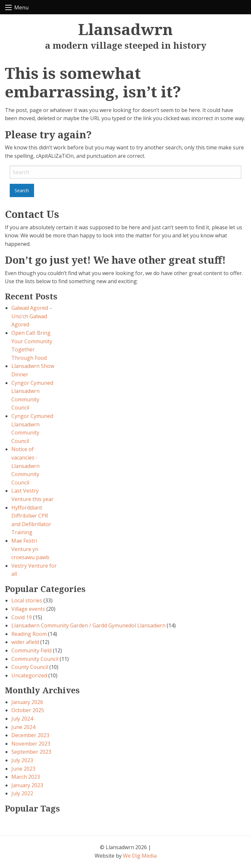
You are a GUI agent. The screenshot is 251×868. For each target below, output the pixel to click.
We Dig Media (140, 856)
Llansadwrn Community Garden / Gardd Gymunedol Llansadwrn (88, 625)
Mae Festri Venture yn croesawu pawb (30, 549)
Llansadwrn (125, 29)
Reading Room (29, 634)
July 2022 (22, 793)
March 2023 (26, 777)
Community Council (35, 659)
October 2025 (28, 710)
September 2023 (31, 752)
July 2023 (22, 760)
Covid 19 (22, 617)
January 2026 (27, 702)
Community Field (31, 650)
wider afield (25, 642)
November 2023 (31, 744)
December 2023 (30, 735)
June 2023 (23, 769)
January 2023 (27, 785)
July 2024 (22, 719)
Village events (28, 609)
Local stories (27, 600)
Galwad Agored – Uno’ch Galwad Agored (32, 316)
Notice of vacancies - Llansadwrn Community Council (25, 466)
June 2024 (23, 727)
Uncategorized (29, 675)
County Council (30, 667)
